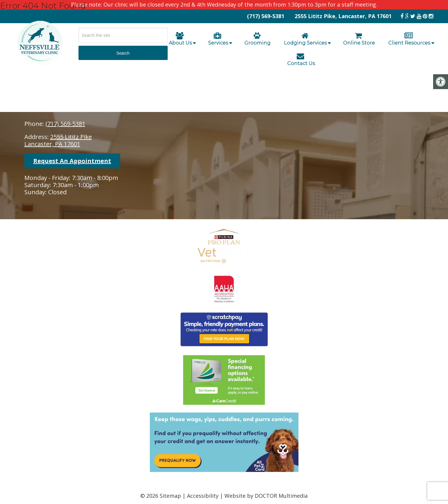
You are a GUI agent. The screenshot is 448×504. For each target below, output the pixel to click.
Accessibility (203, 496)
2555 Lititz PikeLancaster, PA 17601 (58, 140)
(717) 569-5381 (65, 124)
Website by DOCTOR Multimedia (266, 496)
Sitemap (170, 496)
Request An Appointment (72, 161)
